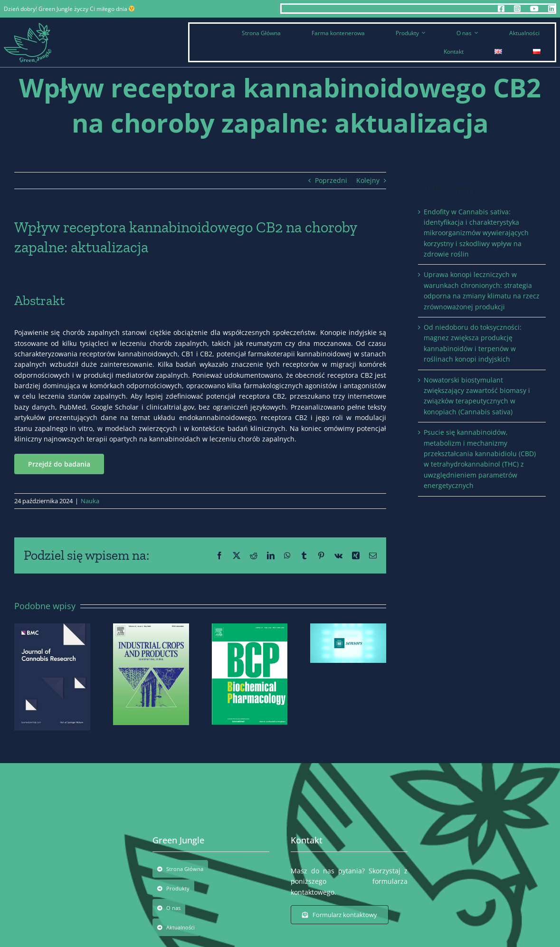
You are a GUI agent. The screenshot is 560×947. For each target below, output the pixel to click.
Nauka (90, 501)
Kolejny (368, 180)
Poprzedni (331, 180)
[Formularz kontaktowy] (340, 915)
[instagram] (517, 9)
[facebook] (501, 9)
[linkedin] (551, 9)
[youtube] (534, 9)
